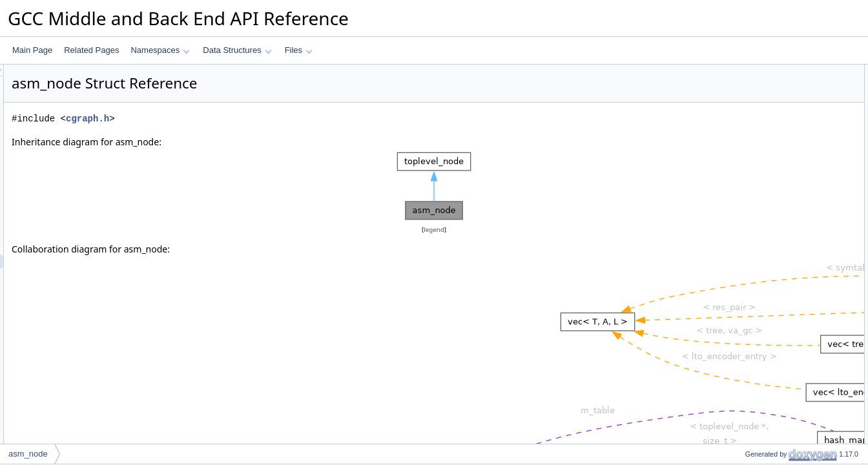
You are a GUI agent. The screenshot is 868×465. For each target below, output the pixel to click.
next (742, 157)
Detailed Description (759, 214)
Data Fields (744, 100)
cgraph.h (249, 119)
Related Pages (91, 50)
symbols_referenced (769, 129)
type (742, 200)
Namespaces (160, 50)
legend (436, 230)
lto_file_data (755, 143)
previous (749, 171)
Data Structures (237, 50)
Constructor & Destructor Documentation (794, 228)
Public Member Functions (768, 72)
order (743, 185)
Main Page (32, 50)
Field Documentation (759, 256)
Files (299, 50)
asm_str (748, 114)
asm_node (752, 86)
